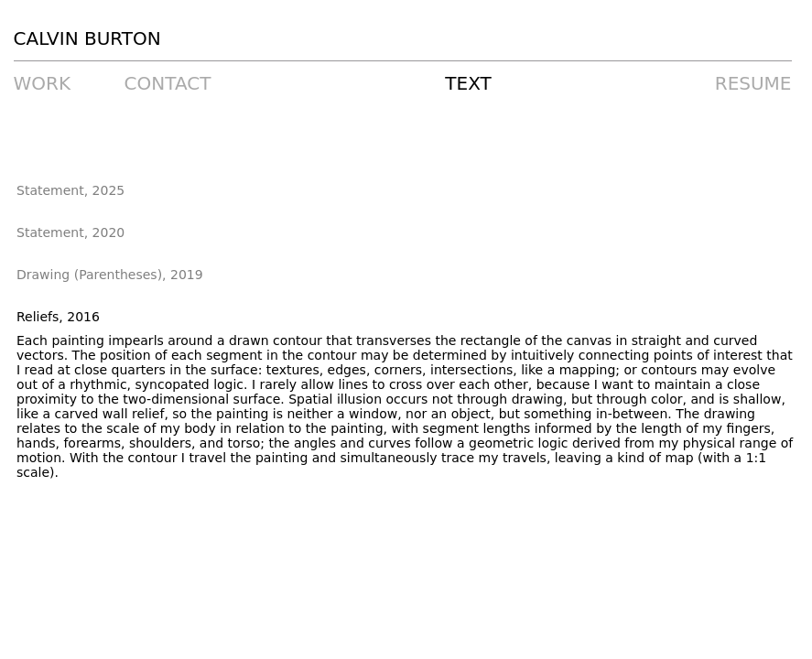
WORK (43, 83)
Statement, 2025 (70, 190)
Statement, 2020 (70, 232)
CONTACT (168, 83)
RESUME (753, 83)
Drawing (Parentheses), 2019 (110, 275)
